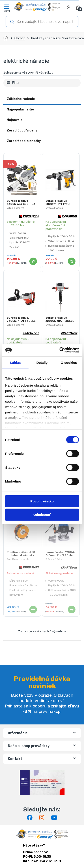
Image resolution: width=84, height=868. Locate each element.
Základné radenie (21, 99)
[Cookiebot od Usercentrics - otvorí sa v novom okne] (60, 350)
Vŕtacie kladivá (15, 208)
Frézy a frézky (54, 559)
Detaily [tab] (42, 362)
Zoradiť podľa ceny (22, 130)
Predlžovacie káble (18, 559)
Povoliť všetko (42, 501)
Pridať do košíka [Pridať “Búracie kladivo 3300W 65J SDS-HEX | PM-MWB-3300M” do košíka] (33, 261)
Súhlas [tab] (15, 362)
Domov (6, 38)
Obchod (20, 38)
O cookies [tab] (69, 362)
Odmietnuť (42, 515)
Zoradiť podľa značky (24, 141)
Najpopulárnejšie (20, 109)
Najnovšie (15, 120)
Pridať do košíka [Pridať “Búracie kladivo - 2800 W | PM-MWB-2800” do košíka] (71, 261)
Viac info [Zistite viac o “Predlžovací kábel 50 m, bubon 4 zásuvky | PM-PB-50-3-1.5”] (33, 610)
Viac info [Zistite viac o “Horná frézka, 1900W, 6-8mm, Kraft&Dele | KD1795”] (71, 610)
